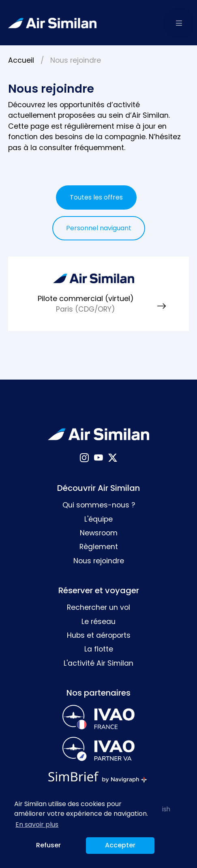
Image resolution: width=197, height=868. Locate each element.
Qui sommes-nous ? (99, 505)
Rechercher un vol (98, 607)
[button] (179, 23)
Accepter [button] (120, 845)
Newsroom (99, 533)
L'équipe (98, 519)
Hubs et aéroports (99, 635)
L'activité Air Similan (98, 663)
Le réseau (98, 622)
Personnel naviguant (99, 228)
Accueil (21, 60)
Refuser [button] (48, 845)
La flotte (99, 649)
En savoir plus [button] (37, 824)
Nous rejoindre (99, 561)
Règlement (99, 547)
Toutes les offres (96, 197)
